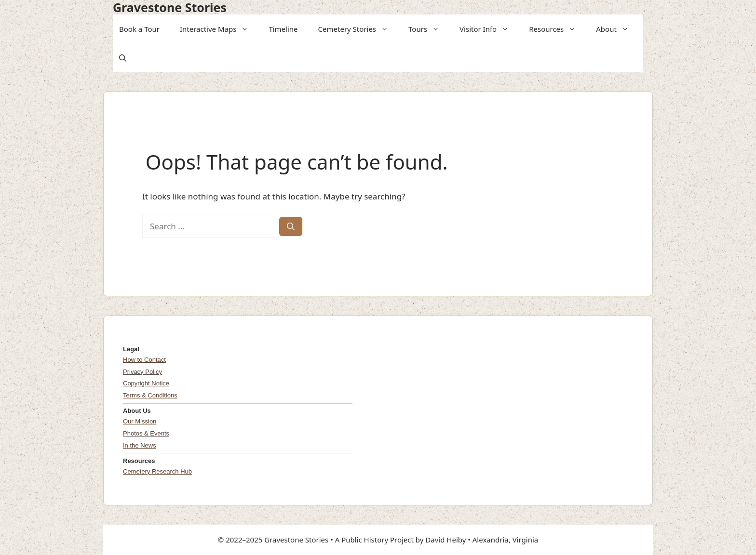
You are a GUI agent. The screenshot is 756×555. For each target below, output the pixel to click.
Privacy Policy (142, 372)
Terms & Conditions (150, 395)
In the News (140, 445)
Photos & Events (146, 433)
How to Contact (144, 360)
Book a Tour (139, 29)
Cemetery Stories (356, 29)
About (615, 29)
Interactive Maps (217, 29)
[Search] (291, 226)
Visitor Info (487, 29)
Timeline (283, 29)
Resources (555, 29)
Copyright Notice (146, 383)
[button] (245, 29)
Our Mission (140, 421)
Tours (427, 29)
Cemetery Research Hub (157, 471)
